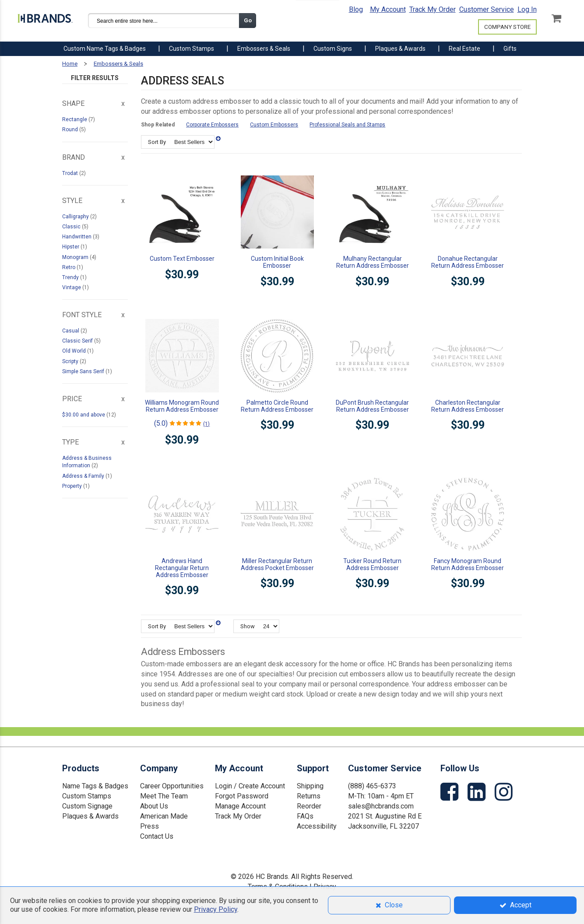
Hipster (71, 247)
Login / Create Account (250, 786)
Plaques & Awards (90, 816)
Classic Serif (78, 341)
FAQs (305, 816)
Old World (75, 351)
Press (150, 826)
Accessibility (317, 826)
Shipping (310, 786)
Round (71, 129)
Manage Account (240, 806)
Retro (69, 267)
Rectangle (75, 119)
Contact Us (157, 836)
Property (73, 486)
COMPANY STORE (507, 27)
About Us (154, 806)
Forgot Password (242, 796)
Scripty (71, 361)
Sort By (157, 142)
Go (248, 20)
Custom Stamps (87, 796)
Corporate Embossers (212, 125)
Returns (309, 796)
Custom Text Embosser (182, 259)
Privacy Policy (216, 909)
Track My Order (433, 9)
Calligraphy (76, 217)
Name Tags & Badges (95, 786)
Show (248, 626)
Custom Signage (87, 806)
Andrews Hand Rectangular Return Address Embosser (182, 568)
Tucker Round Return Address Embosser (372, 564)
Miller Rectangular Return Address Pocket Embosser (277, 564)
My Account (388, 9)
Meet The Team (164, 796)
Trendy (71, 277)
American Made (164, 816)
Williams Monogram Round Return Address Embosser (182, 406)
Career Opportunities (172, 786)
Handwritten (77, 237)
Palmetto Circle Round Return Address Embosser (277, 406)
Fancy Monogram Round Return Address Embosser (468, 564)
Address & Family (84, 476)
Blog (356, 9)
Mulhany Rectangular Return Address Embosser (373, 262)
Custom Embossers (274, 125)
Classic (72, 227)
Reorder (309, 806)
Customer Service (487, 9)
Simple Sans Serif (84, 371)
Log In (527, 9)
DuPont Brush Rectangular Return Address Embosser (372, 406)
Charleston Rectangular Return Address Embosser (468, 406)
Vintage (72, 287)
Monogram (76, 257)
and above (84, 415)
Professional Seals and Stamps (347, 125)
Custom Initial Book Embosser (277, 262)
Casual (71, 331)
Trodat (71, 173)
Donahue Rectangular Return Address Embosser (468, 262)
